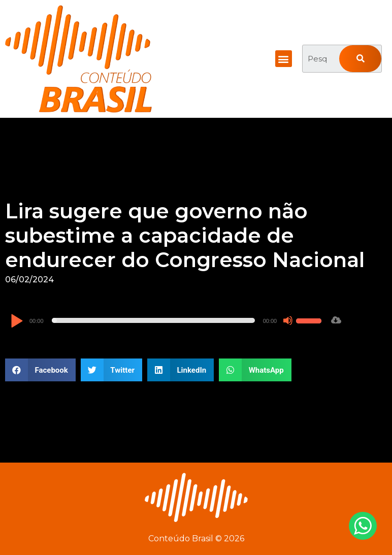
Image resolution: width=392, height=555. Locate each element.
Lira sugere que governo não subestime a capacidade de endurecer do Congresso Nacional (185, 235)
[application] (167, 320)
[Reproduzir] (17, 322)
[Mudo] (288, 320)
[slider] (153, 320)
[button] (284, 59)
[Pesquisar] (360, 59)
